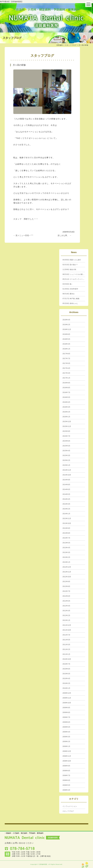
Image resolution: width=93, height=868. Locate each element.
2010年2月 (66, 683)
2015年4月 (66, 451)
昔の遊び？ (70, 265)
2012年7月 (66, 591)
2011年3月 (66, 645)
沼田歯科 (60, 45)
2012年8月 (66, 586)
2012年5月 (66, 601)
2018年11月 (67, 329)
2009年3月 (66, 737)
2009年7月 (66, 717)
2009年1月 (66, 746)
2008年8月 (66, 771)
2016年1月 (66, 417)
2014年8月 (66, 485)
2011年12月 (67, 625)
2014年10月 (67, 475)
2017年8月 (66, 354)
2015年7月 (66, 436)
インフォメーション (70, 806)
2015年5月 (66, 446)
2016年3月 (66, 407)
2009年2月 (66, 742)
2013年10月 (67, 523)
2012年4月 (66, 606)
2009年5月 (66, 727)
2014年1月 (66, 514)
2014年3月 (66, 504)
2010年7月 (66, 664)
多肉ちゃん (70, 303)
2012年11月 (67, 572)
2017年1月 (66, 378)
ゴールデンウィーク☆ (74, 279)
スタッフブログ (71, 45)
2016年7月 (66, 392)
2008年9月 (66, 766)
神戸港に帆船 (71, 299)
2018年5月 (66, 339)
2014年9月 (66, 480)
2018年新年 (70, 289)
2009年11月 (67, 698)
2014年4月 (66, 499)
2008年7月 (66, 775)
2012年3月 (66, 611)
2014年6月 (66, 489)
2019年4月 (66, 320)
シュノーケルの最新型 (74, 274)
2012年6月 (66, 596)
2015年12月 (67, 422)
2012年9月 (66, 582)
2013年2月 (66, 557)
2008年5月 (66, 785)
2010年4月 (66, 679)
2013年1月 (66, 562)
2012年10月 (67, 577)
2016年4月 (66, 402)
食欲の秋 (69, 269)
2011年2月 (66, 649)
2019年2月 (66, 325)
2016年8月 (66, 388)
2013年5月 (66, 543)
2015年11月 (67, 426)
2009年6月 (66, 722)
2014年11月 (67, 470)
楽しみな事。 (64, 235)
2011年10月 (67, 630)
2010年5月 (66, 674)
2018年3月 (66, 344)
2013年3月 (66, 552)
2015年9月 (66, 431)
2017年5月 (66, 363)
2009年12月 (67, 693)
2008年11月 (67, 756)
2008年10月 (67, 761)
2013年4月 (66, 548)
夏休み (69, 294)
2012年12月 (67, 567)
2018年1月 (66, 349)
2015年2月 (66, 460)
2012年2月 (66, 615)
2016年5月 (66, 397)
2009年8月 (66, 712)
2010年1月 (66, 688)
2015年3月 (66, 455)
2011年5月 (66, 640)
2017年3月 (66, 373)
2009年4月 (66, 732)
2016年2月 (66, 412)
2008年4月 (66, 790)
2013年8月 (66, 533)
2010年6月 (66, 669)
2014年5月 (66, 494)
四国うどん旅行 (72, 260)
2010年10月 (67, 659)
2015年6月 (66, 441)
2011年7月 (66, 635)
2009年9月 (66, 708)
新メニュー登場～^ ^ (23, 235)
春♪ (67, 284)
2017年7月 (66, 359)
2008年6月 (66, 780)
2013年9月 (66, 528)
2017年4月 (66, 368)
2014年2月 (66, 509)
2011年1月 (66, 654)
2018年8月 (66, 334)
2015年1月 (66, 465)
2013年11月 (67, 519)
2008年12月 (67, 751)
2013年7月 (66, 538)
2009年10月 (67, 703)
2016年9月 (66, 383)
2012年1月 (66, 620)
